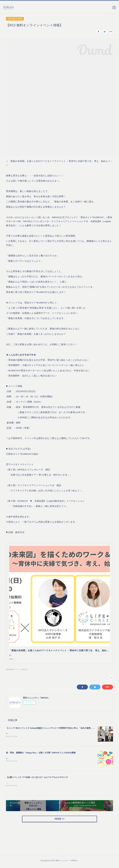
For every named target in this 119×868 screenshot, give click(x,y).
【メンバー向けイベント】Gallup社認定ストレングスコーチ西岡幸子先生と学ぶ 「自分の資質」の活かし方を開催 (57, 731)
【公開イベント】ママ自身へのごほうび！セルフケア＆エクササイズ (37, 780)
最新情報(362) (10, 672)
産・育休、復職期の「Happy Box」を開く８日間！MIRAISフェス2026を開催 (41, 755)
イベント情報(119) (21, 672)
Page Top (60, 851)
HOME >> (60, 822)
